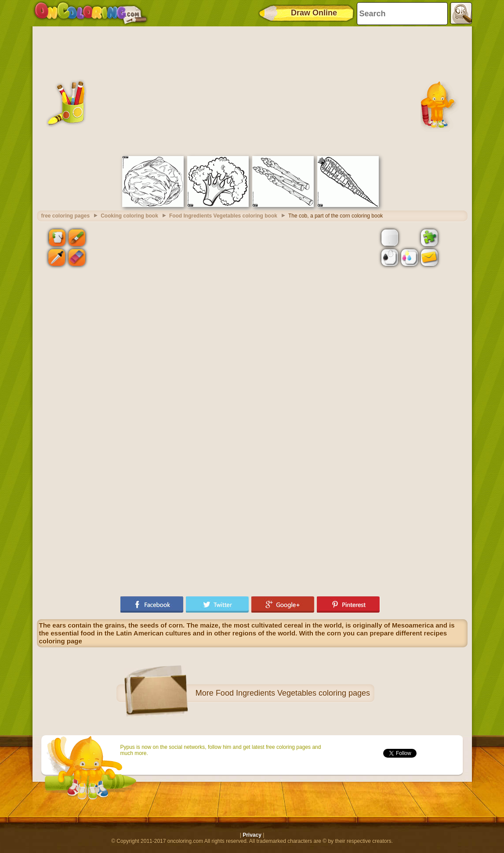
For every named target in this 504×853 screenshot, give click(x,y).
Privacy (252, 835)
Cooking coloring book (129, 216)
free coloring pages (66, 216)
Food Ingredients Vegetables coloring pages (293, 693)
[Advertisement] (252, 90)
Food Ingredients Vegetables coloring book (223, 216)
